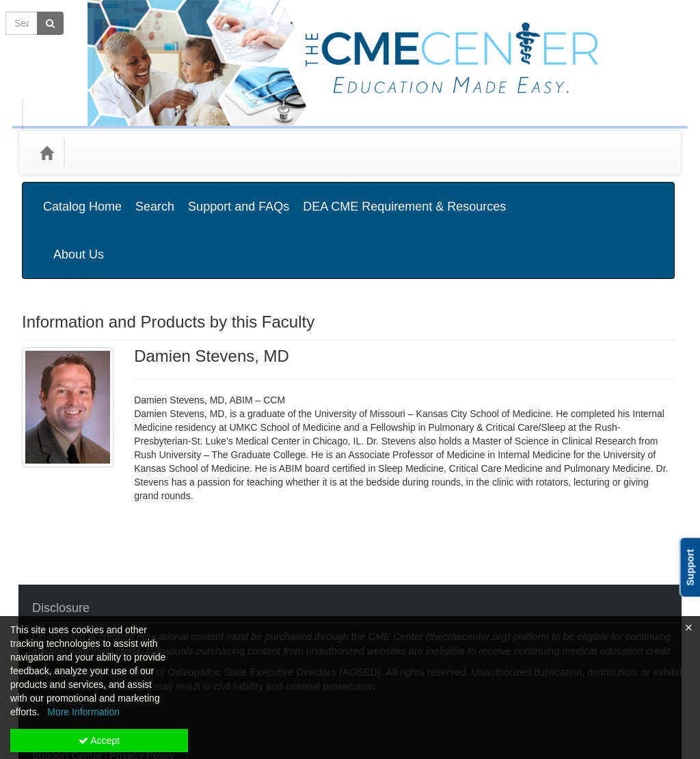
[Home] (46, 152)
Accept (99, 741)
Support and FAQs (239, 196)
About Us (636, 196)
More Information (83, 712)
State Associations (270, 152)
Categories (105, 152)
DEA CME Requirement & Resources (404, 196)
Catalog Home (82, 196)
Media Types (179, 152)
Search (155, 196)
